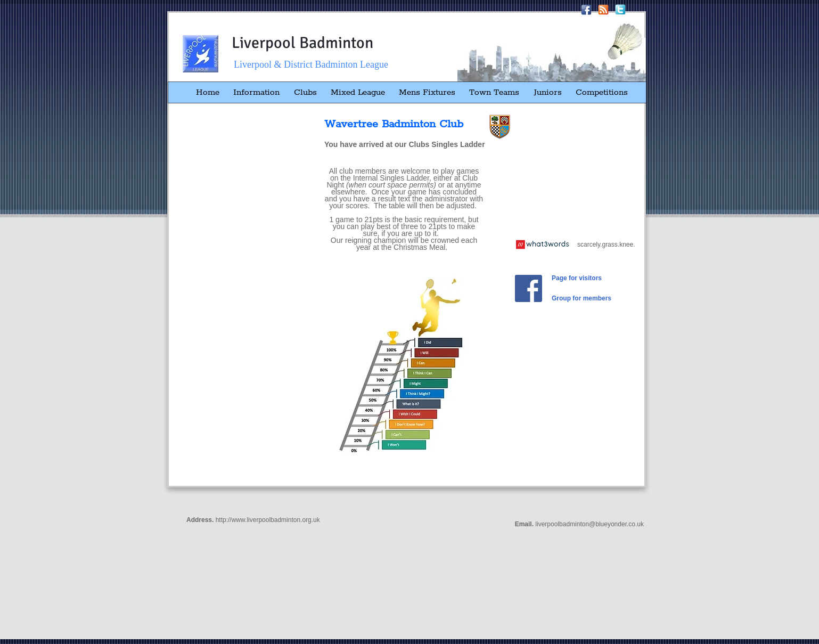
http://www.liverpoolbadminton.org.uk (268, 520)
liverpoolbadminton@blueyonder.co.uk (589, 524)
